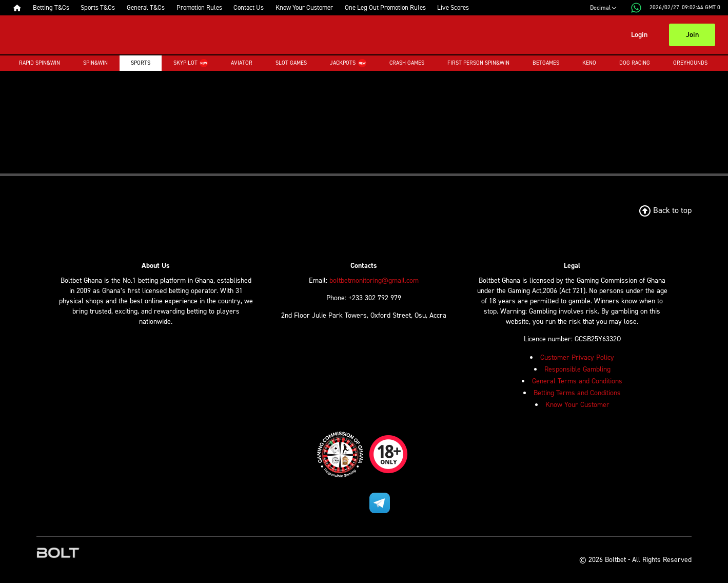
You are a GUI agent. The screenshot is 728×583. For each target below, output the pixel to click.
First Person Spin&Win (478, 63)
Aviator (242, 63)
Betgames (546, 63)
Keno (589, 63)
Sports (141, 63)
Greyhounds (690, 63)
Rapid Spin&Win (40, 63)
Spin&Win (95, 63)
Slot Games (291, 63)
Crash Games (407, 63)
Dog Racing (635, 63)
